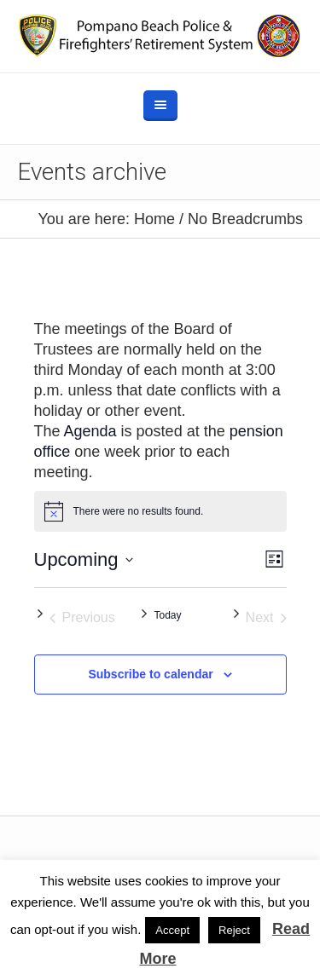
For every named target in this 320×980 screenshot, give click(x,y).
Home (154, 219)
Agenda (90, 431)
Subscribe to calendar (150, 674)
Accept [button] (172, 930)
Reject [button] (234, 930)
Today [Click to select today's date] (167, 615)
